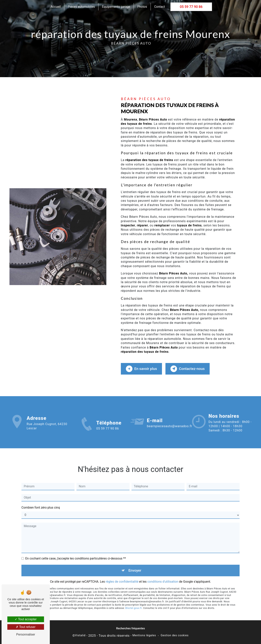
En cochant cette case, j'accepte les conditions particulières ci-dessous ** (76, 553)
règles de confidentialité (122, 576)
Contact (160, 7)
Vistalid (80, 635)
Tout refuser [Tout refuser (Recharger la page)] (26, 627)
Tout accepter (26, 619)
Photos (142, 7)
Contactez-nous (188, 369)
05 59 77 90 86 (191, 7)
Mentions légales (144, 635)
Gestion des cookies (175, 635)
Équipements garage (116, 7)
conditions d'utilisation (163, 576)
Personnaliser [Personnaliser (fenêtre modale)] (26, 634)
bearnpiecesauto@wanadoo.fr (170, 421)
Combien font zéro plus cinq (41, 502)
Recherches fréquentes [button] (131, 628)
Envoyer (135, 565)
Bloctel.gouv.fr (133, 603)
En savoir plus (142, 369)
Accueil (56, 7)
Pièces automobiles (81, 7)
